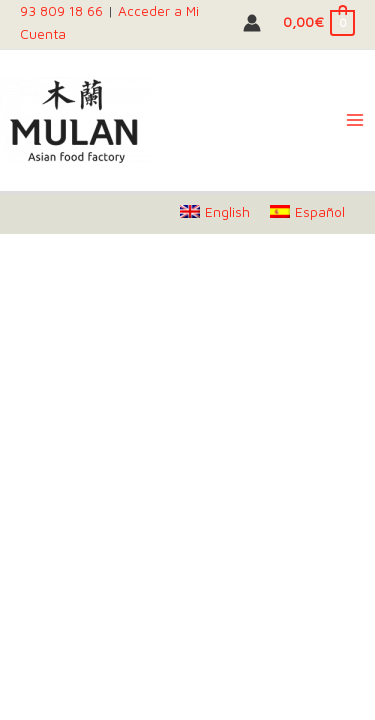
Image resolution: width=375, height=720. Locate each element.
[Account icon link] (252, 23)
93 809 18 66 (61, 11)
